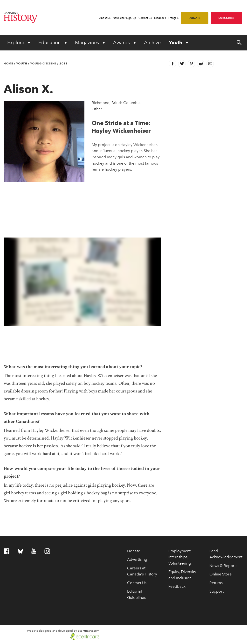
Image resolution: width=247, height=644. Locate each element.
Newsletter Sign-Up (124, 18)
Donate (195, 18)
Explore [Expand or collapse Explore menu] (16, 42)
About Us (105, 18)
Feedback (160, 18)
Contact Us (145, 18)
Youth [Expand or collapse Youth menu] (176, 42)
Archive (152, 42)
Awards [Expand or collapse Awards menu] (122, 42)
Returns (216, 583)
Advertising (137, 559)
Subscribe (227, 18)
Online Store (220, 574)
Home (8, 63)
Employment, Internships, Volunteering (180, 557)
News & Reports (223, 566)
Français (173, 18)
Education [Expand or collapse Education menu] (50, 42)
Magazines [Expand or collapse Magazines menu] (88, 42)
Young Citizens (43, 63)
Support (216, 591)
